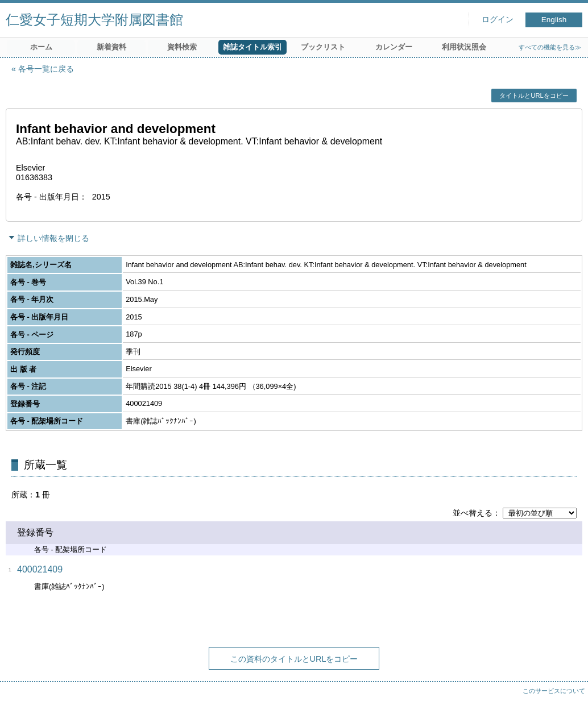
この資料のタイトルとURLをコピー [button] (294, 659)
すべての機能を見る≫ (550, 47)
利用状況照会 (464, 47)
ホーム (41, 47)
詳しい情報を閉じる (53, 238)
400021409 (40, 569)
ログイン (498, 20)
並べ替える (473, 513)
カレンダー (394, 47)
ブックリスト (323, 47)
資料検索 (182, 47)
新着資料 (111, 47)
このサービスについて (554, 691)
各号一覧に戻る (46, 69)
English (554, 20)
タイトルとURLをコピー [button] (534, 96)
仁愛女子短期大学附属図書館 (94, 20)
